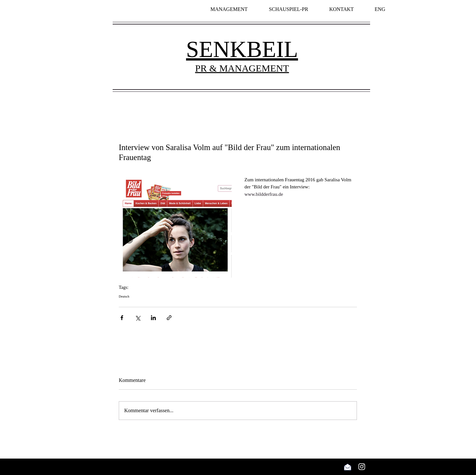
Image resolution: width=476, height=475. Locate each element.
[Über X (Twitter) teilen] (138, 318)
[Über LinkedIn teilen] (153, 318)
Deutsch (124, 296)
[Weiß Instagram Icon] (362, 467)
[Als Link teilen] (169, 318)
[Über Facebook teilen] (122, 318)
